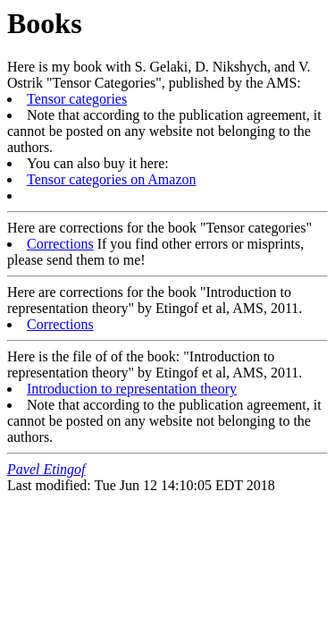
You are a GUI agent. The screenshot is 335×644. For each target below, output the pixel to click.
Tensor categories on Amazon (111, 179)
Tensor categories (77, 99)
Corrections (60, 244)
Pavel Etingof (46, 469)
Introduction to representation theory (132, 389)
